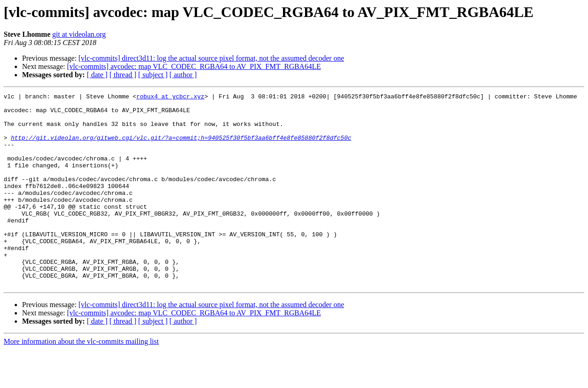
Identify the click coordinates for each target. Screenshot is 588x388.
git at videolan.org (79, 34)
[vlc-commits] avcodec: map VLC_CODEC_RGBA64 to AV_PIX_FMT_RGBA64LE (194, 66)
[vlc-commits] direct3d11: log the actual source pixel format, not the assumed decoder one (211, 58)
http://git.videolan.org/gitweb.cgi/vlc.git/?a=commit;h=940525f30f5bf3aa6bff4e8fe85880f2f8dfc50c (181, 147)
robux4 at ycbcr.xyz (170, 97)
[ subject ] (153, 75)
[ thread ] (123, 75)
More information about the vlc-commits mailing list (81, 380)
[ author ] (183, 75)
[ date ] (97, 75)
